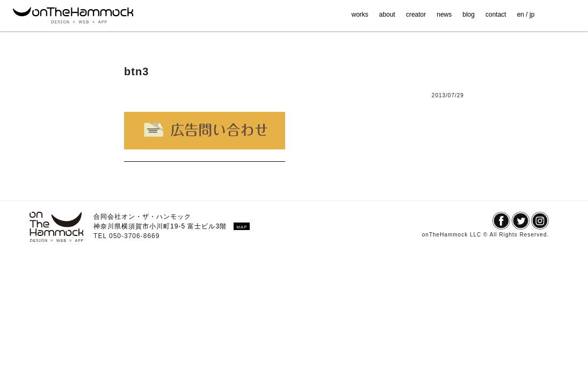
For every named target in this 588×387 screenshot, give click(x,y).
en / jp (526, 15)
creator (416, 15)
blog (469, 15)
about (387, 15)
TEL (101, 236)
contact (496, 15)
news (444, 15)
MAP (242, 227)
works (360, 15)
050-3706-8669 (134, 236)
